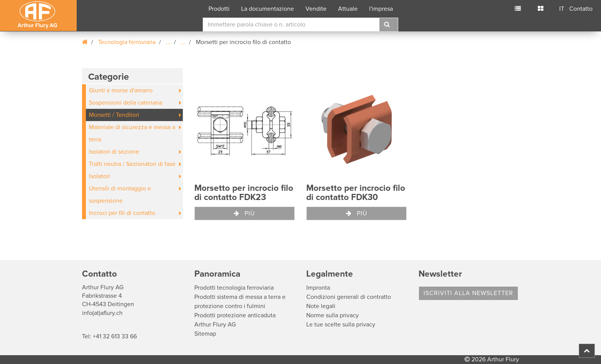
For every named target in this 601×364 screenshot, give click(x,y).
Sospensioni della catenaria (126, 103)
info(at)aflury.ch (102, 313)
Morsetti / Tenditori (114, 115)
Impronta (318, 288)
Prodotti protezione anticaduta (235, 315)
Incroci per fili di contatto (122, 213)
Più (244, 213)
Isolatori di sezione (114, 152)
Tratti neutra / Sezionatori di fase (132, 164)
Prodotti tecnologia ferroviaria (234, 288)
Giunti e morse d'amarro (121, 90)
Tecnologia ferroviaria (127, 42)
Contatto (581, 9)
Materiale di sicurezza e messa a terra (132, 133)
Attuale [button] (348, 9)
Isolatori (99, 176)
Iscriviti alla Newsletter (468, 293)
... (168, 42)
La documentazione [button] (268, 9)
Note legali (321, 306)
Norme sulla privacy (333, 315)
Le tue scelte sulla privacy (341, 325)
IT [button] (562, 9)
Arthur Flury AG (215, 325)
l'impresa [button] (381, 9)
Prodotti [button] (219, 9)
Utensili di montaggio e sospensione (120, 195)
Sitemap (205, 334)
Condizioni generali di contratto (349, 297)
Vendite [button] (316, 9)
